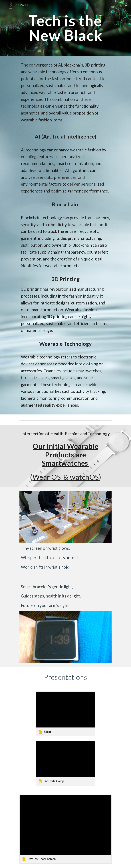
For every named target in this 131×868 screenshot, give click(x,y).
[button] (4, 5)
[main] (65, 28)
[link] (65, 714)
